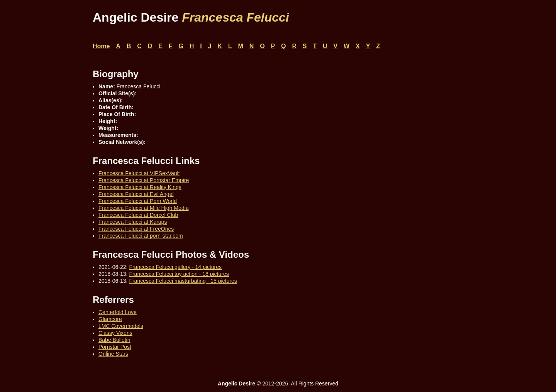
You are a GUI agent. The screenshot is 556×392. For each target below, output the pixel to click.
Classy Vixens (115, 333)
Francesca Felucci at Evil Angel (136, 194)
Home (101, 46)
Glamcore (110, 319)
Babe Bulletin (114, 340)
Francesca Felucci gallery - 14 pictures (175, 267)
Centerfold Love (118, 312)
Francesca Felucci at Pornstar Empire (144, 180)
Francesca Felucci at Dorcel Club (138, 215)
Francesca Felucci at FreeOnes (136, 229)
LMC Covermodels (121, 326)
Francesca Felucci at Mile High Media (143, 208)
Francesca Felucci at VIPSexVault (139, 173)
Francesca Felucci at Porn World (138, 201)
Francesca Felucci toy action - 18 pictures (179, 274)
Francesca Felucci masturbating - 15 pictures (183, 281)
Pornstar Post (115, 347)
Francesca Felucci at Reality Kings (140, 187)
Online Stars (113, 354)
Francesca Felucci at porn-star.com (141, 236)
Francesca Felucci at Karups (133, 222)
